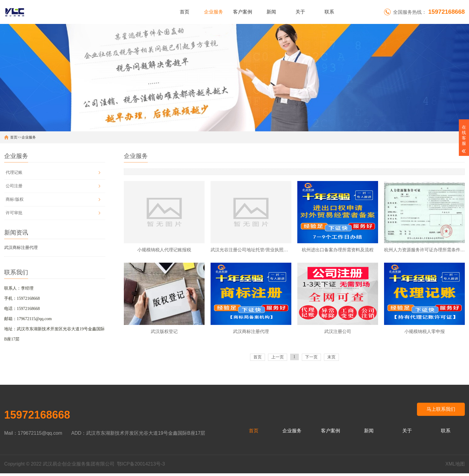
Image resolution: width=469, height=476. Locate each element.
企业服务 (214, 12)
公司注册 (14, 186)
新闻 (271, 12)
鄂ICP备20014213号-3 (141, 467)
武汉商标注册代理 (21, 248)
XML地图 (455, 467)
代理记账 (14, 172)
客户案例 (243, 12)
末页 (331, 360)
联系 (329, 12)
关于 (300, 12)
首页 (185, 12)
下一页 (311, 360)
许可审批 (14, 213)
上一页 (278, 360)
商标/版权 (15, 199)
